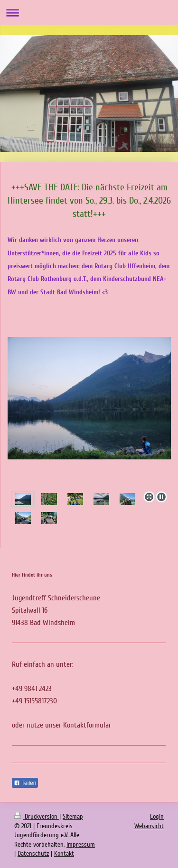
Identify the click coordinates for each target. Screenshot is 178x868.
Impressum (81, 845)
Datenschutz (33, 854)
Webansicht (149, 826)
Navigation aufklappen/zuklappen (89, 13)
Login (157, 817)
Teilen (25, 783)
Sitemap (73, 817)
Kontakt (64, 854)
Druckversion (37, 817)
